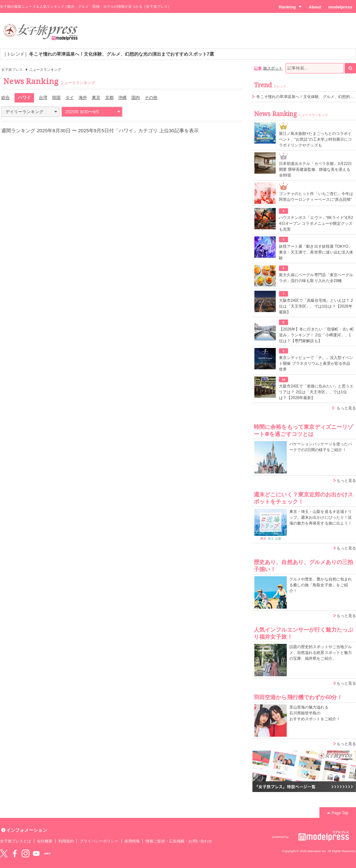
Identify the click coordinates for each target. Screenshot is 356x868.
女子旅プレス (12, 70)
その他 (151, 98)
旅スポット (273, 68)
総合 (6, 98)
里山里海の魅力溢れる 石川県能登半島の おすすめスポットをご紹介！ (315, 713)
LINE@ (47, 853)
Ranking (290, 7)
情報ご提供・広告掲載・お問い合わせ (179, 841)
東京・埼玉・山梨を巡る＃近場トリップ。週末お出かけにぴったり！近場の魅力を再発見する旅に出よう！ (321, 517)
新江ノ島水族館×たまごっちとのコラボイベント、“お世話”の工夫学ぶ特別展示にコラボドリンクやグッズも (315, 139)
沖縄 (122, 98)
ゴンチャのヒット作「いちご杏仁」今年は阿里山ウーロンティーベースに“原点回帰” (316, 197)
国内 (136, 98)
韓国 (56, 98)
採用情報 (132, 841)
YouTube (36, 853)
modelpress (340, 7)
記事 (258, 68)
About (315, 7)
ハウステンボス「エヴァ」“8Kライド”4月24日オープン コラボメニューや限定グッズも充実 (316, 223)
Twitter (4, 853)
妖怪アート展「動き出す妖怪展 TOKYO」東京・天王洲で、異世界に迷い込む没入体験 (316, 252)
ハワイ (24, 98)
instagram (26, 853)
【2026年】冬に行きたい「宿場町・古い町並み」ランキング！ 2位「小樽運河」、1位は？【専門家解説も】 (317, 335)
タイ (70, 98)
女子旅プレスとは (16, 841)
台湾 (43, 98)
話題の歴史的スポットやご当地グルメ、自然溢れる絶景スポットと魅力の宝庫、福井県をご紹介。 (321, 653)
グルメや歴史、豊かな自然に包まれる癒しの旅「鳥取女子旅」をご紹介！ (321, 585)
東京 (96, 98)
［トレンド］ (108, 54)
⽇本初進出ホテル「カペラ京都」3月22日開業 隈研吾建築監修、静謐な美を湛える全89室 (315, 169)
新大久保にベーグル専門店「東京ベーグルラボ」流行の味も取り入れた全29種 (316, 278)
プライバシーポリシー (99, 841)
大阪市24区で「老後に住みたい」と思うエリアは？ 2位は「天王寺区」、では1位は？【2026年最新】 (316, 392)
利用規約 (66, 841)
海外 (83, 98)
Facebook (15, 853)
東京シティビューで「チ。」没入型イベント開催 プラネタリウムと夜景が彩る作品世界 (316, 363)
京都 (109, 98)
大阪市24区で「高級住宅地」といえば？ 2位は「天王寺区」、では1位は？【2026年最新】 (316, 306)
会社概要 (45, 841)
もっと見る (346, 408)
